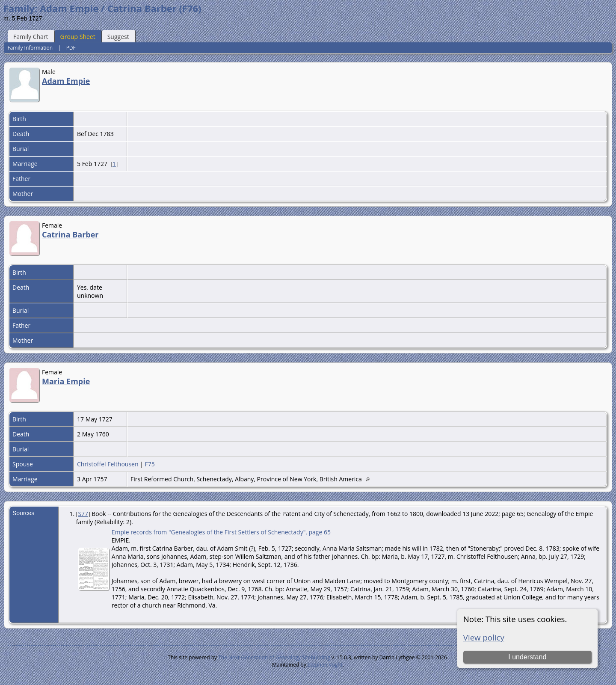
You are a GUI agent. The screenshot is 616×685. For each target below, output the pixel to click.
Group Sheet (78, 37)
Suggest (118, 37)
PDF (71, 48)
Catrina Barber (70, 234)
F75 (150, 464)
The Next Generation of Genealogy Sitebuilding (274, 657)
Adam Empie (66, 81)
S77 (83, 514)
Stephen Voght (325, 665)
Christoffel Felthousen (108, 464)
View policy (484, 637)
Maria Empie (66, 381)
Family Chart (31, 37)
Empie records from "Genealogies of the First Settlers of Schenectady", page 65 (221, 532)
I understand (527, 657)
